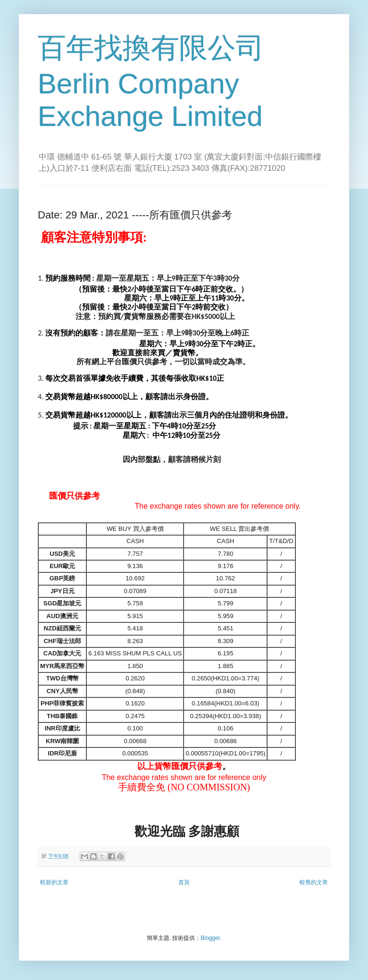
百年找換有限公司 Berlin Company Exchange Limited (151, 82)
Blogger (210, 938)
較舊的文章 (314, 882)
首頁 (184, 882)
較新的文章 (54, 882)
